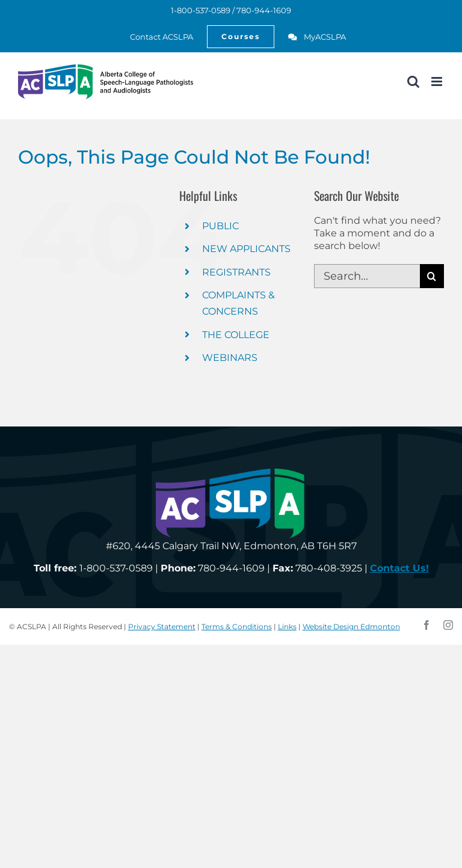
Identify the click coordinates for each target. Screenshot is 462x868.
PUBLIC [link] (220, 226)
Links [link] (287, 626)
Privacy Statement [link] (162, 626)
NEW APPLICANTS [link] (246, 249)
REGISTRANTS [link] (236, 272)
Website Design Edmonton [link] (351, 626)
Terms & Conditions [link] (237, 626)
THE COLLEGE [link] (236, 335)
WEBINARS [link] (230, 358)
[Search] (432, 276)
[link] (155, 37)
